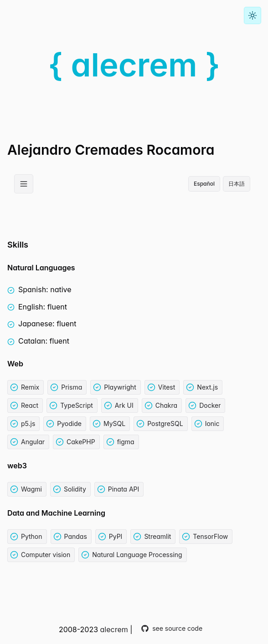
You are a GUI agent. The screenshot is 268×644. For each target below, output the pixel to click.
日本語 (237, 184)
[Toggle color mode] (253, 15)
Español (204, 184)
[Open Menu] (24, 184)
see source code (172, 628)
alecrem (114, 629)
